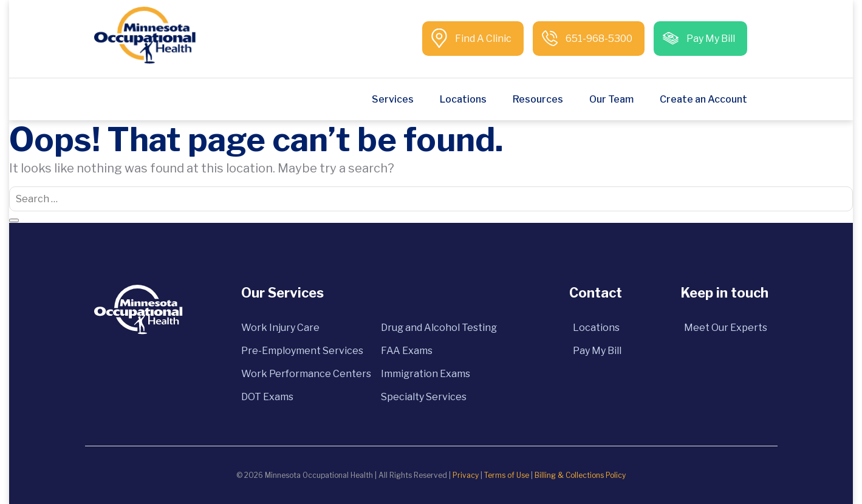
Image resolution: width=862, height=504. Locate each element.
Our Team (611, 99)
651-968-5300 (598, 39)
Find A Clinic (482, 39)
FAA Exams (407, 351)
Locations (463, 99)
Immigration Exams (426, 374)
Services (393, 99)
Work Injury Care (280, 328)
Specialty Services (424, 397)
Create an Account (703, 99)
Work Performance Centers (306, 374)
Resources (538, 99)
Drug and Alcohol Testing (439, 328)
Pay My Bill (710, 39)
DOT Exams (267, 397)
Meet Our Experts (726, 328)
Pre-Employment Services (302, 351)
